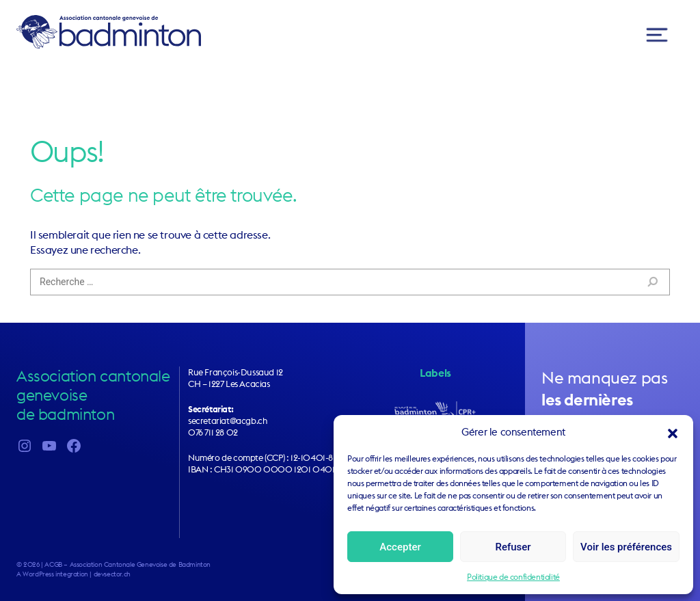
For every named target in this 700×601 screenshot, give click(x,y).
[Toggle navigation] (657, 35)
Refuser (513, 547)
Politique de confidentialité (513, 577)
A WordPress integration (52, 574)
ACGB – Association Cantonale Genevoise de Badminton (109, 31)
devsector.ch (112, 574)
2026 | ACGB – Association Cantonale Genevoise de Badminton (117, 564)
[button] (673, 432)
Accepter (400, 547)
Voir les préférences (626, 547)
